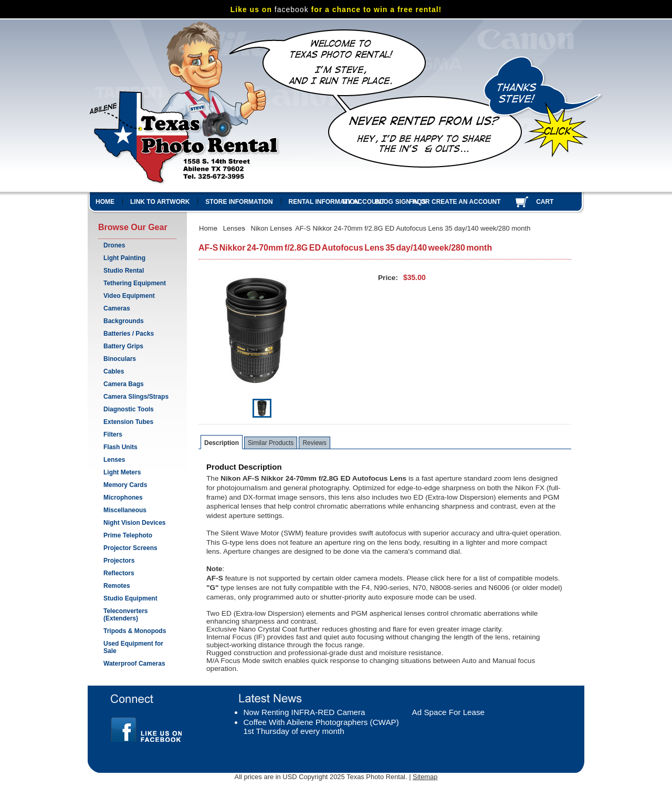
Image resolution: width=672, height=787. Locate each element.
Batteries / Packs (129, 334)
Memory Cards (125, 485)
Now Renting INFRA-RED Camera (304, 712)
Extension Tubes (128, 422)
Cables (114, 371)
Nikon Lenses (272, 228)
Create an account (466, 202)
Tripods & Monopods (135, 631)
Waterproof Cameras (134, 664)
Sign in (407, 202)
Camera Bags (124, 384)
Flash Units (120, 447)
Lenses (114, 460)
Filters (113, 434)
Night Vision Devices (134, 523)
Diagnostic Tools (129, 409)
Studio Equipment (130, 598)
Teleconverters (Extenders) (126, 615)
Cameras (117, 308)
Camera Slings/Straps (136, 397)
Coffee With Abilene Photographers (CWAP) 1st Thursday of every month (321, 727)
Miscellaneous (125, 510)
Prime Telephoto (128, 535)
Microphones (123, 498)
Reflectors (119, 573)
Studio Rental (124, 271)
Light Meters (122, 472)
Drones (114, 245)
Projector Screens (130, 548)
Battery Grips (123, 346)
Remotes (117, 586)
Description (222, 443)
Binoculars (120, 359)
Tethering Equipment (135, 283)
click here (446, 578)
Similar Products (271, 443)
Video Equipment (129, 296)
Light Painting (124, 258)
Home (208, 228)
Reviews (314, 443)
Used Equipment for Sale (133, 647)
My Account (364, 202)
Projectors (119, 561)
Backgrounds (124, 321)
